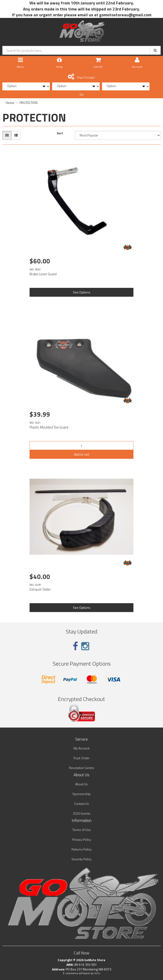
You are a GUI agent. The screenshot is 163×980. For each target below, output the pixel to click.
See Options (82, 292)
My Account (81, 748)
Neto (97, 973)
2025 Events (81, 813)
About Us (81, 784)
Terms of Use (82, 830)
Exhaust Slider (40, 589)
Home (10, 103)
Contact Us (82, 804)
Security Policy (81, 859)
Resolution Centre (81, 768)
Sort (60, 133)
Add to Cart (82, 454)
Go (82, 94)
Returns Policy (81, 849)
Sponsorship (81, 794)
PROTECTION (29, 103)
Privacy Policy (82, 839)
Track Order (81, 758)
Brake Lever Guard (43, 274)
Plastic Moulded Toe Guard (49, 427)
